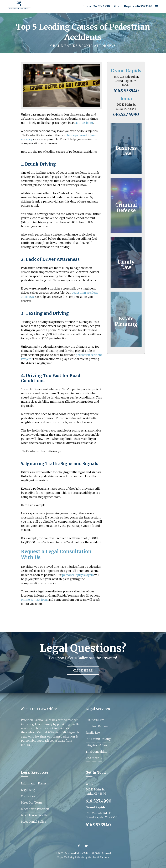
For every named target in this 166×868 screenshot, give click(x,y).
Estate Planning (126, 321)
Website (81, 857)
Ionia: (88, 6)
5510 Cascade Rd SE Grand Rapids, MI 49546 (126, 81)
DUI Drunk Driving (98, 739)
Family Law (126, 265)
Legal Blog (28, 790)
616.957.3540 (144, 6)
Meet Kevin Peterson (35, 809)
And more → (94, 758)
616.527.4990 (101, 6)
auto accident (84, 123)
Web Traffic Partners (98, 857)
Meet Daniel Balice (33, 822)
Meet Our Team (31, 803)
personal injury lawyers (78, 575)
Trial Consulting (97, 752)
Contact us (28, 796)
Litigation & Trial (97, 745)
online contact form (34, 600)
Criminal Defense (126, 208)
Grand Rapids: (124, 6)
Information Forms (34, 783)
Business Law (126, 151)
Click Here (83, 670)
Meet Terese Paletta (34, 815)
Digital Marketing (66, 857)
